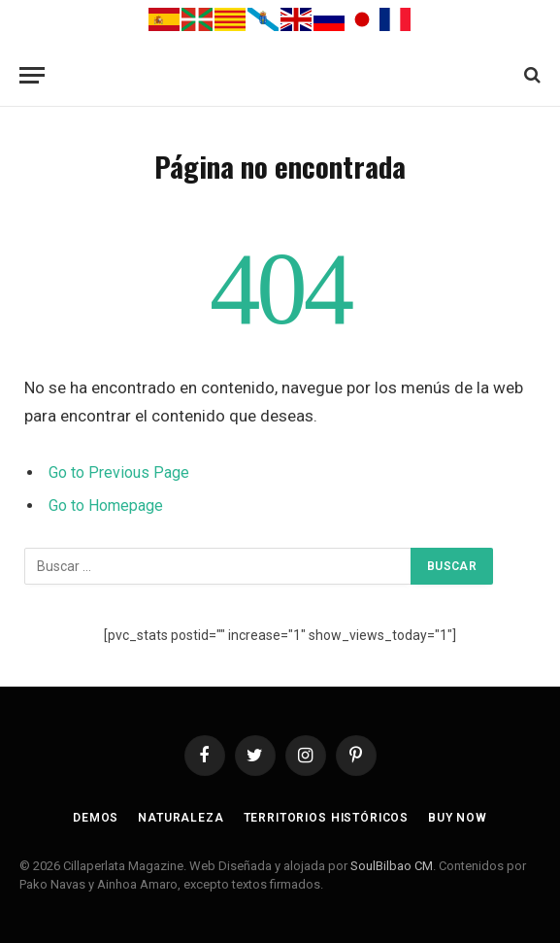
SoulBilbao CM (392, 866)
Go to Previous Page (119, 472)
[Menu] (32, 75)
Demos (96, 818)
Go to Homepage (106, 505)
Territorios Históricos (326, 818)
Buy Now (458, 818)
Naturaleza (181, 818)
